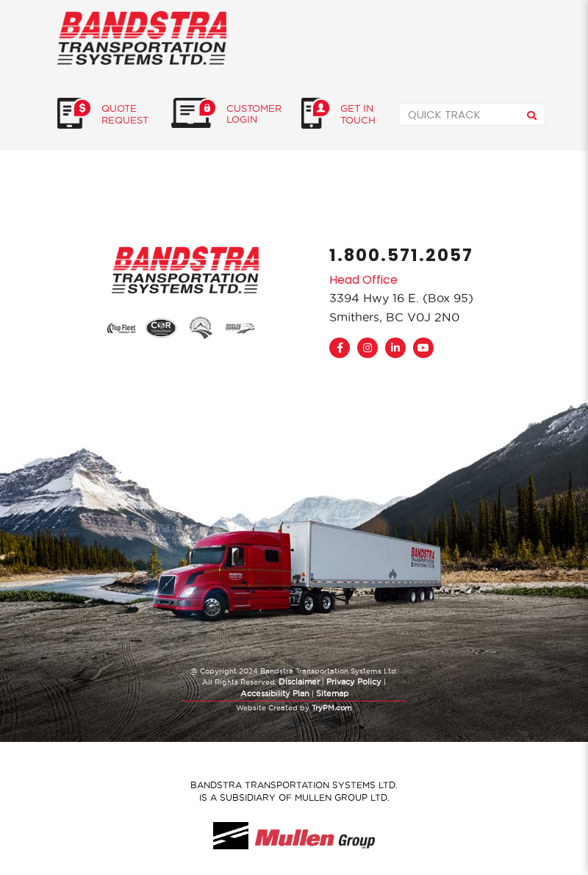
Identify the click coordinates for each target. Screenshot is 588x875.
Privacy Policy (354, 682)
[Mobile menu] (522, 37)
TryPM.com (332, 708)
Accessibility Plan (275, 693)
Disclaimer (299, 682)
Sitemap (332, 693)
